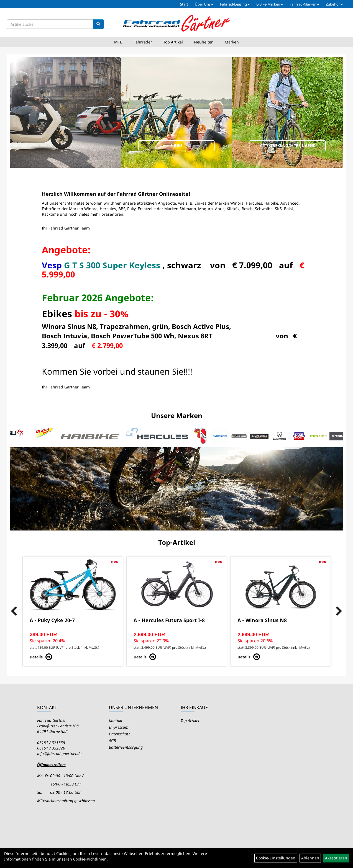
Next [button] (339, 611)
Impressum (119, 727)
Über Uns (204, 4)
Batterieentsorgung (126, 747)
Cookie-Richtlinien (90, 859)
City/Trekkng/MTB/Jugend (288, 145)
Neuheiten (204, 42)
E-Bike (176, 145)
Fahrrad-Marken (304, 4)
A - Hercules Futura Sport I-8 (169, 620)
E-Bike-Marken (270, 4)
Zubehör (334, 4)
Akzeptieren (336, 858)
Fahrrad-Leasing (235, 4)
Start (184, 4)
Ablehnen (310, 858)
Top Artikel (173, 42)
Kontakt (116, 721)
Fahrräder (143, 42)
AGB (112, 740)
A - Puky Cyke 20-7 (52, 620)
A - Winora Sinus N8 (262, 620)
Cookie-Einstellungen (276, 858)
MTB (118, 42)
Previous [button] (14, 611)
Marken (232, 42)
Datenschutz (119, 734)
